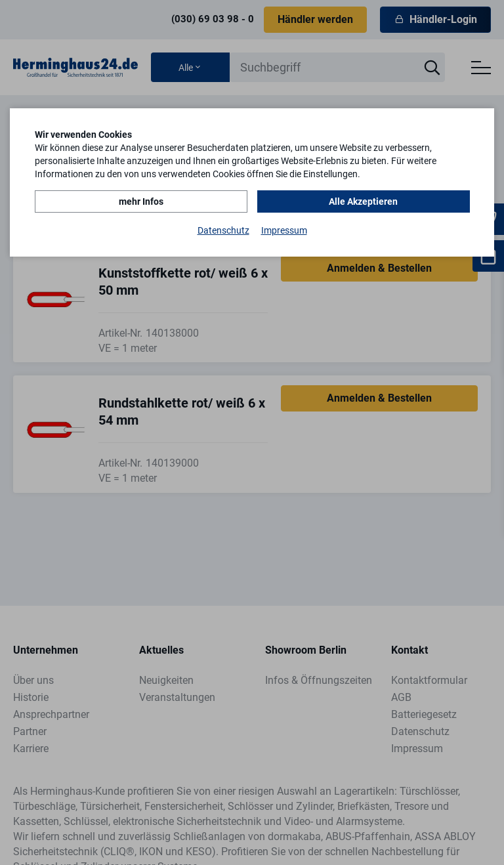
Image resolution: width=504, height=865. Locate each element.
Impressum (284, 230)
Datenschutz (223, 230)
